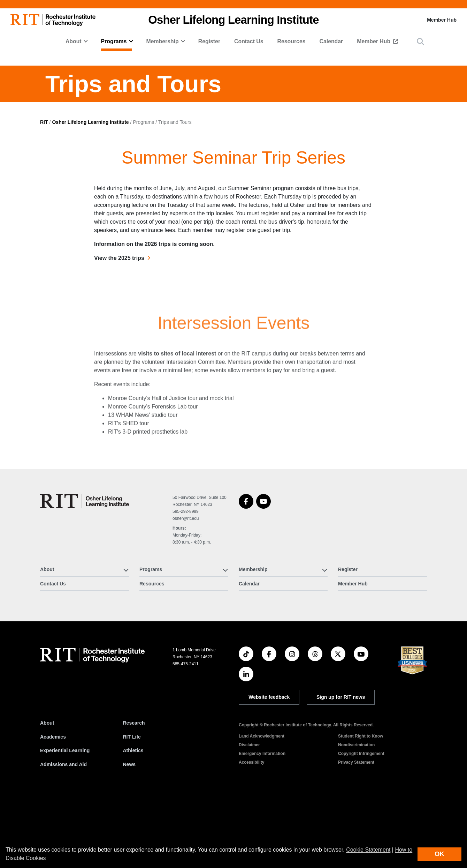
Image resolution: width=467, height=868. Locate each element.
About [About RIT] (47, 794)
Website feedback (269, 769)
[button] (420, 42)
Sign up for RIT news (341, 769)
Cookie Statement (368, 850)
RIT (44, 193)
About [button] (74, 41)
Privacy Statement (356, 834)
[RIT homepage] (53, 20)
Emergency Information (262, 825)
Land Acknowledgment (262, 808)
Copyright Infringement (361, 825)
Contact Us (249, 41)
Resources (292, 41)
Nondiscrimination (356, 816)
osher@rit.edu (186, 590)
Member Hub (442, 20)
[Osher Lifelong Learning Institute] (85, 573)
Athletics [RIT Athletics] (133, 822)
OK (439, 854)
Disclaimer (249, 816)
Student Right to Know (361, 808)
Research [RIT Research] (134, 794)
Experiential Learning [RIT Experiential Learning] (65, 822)
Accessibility (251, 834)
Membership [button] (162, 41)
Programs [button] (114, 41)
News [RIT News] (129, 836)
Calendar (331, 41)
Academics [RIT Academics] (53, 808)
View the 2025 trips (119, 330)
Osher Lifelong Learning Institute (90, 193)
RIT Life (132, 808)
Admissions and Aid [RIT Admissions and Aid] (63, 836)
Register (209, 41)
